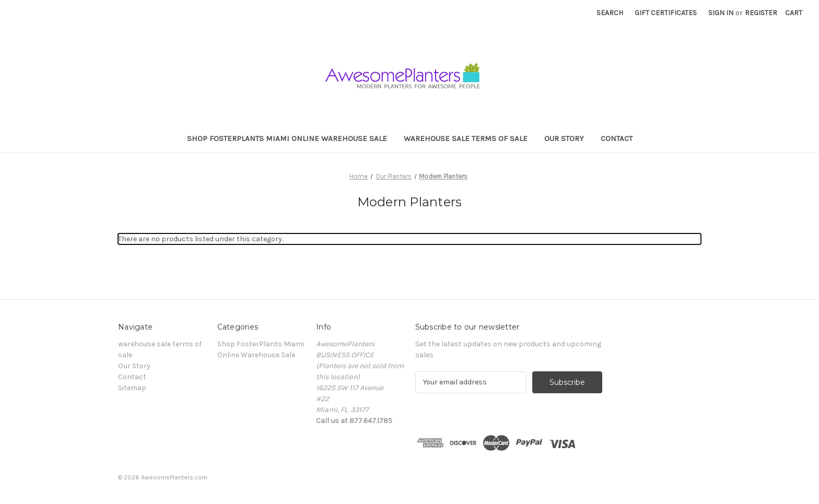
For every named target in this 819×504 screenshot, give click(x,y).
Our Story (564, 138)
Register (761, 13)
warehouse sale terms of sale (466, 138)
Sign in (721, 13)
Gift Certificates (666, 13)
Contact (617, 138)
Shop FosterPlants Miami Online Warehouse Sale (287, 138)
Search (610, 13)
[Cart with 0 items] (794, 13)
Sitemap (132, 388)
